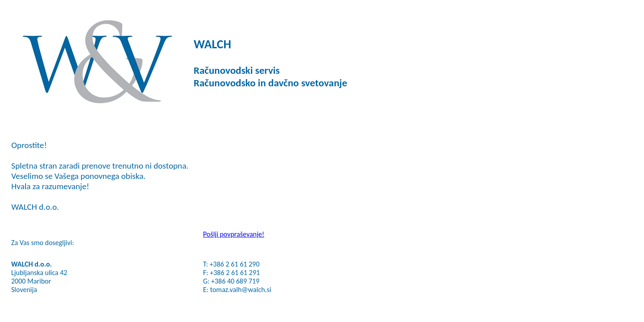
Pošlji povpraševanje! (234, 234)
